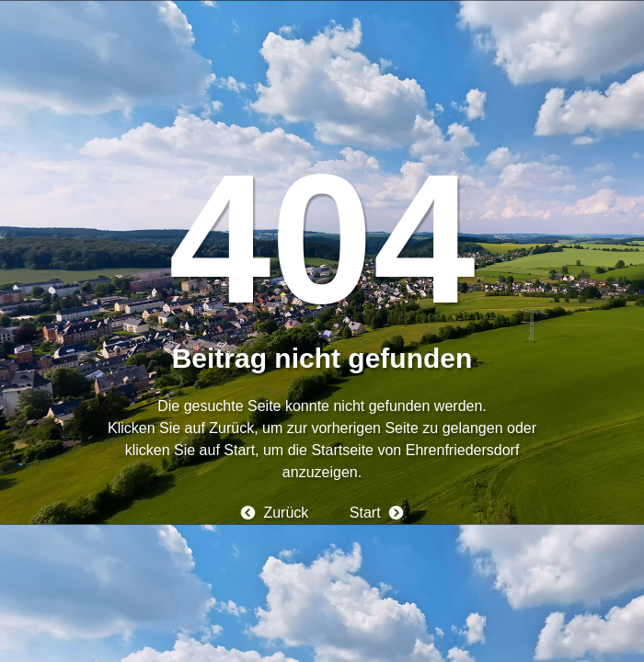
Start (365, 513)
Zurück (286, 513)
